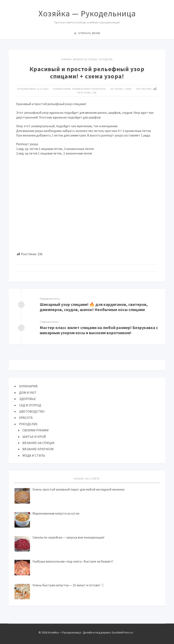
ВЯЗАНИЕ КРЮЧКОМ (38, 449)
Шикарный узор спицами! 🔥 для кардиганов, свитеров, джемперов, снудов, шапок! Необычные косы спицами (94, 307)
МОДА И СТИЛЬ (34, 455)
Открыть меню (89, 33)
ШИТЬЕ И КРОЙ (34, 437)
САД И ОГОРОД (30, 405)
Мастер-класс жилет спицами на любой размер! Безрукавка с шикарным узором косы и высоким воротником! (99, 330)
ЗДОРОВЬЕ (28, 399)
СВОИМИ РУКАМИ (35, 430)
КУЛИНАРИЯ (28, 386)
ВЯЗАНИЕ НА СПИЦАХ (85, 59)
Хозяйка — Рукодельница (87, 13)
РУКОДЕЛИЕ (28, 424)
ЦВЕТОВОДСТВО (32, 411)
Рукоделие (106, 59)
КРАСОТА (26, 418)
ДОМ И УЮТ (28, 393)
